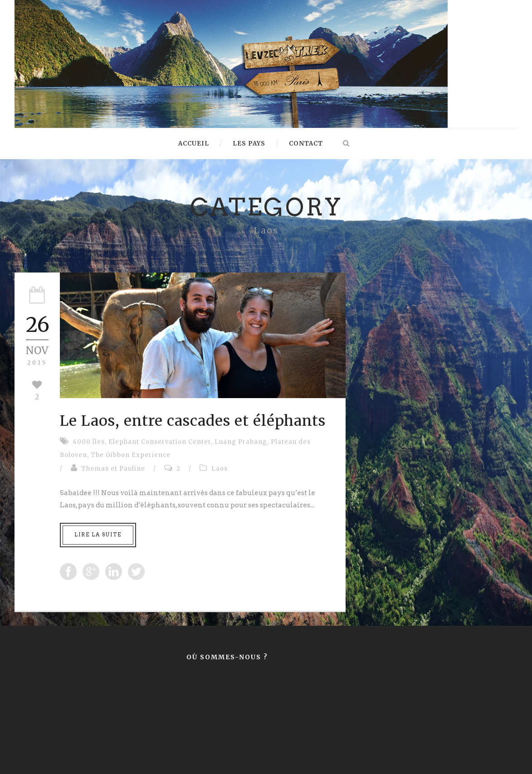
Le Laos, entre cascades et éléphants (193, 421)
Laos (220, 469)
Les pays (249, 144)
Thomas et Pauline (113, 469)
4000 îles (89, 442)
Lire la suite (98, 535)
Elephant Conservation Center (160, 442)
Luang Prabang (241, 442)
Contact (306, 144)
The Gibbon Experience (131, 455)
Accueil (194, 144)
